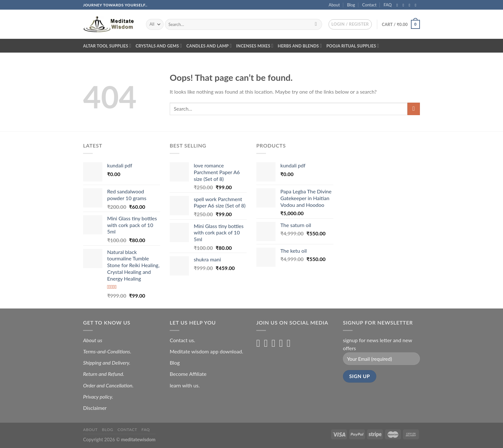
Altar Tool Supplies (107, 46)
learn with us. (185, 385)
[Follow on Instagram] (405, 5)
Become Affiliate (188, 374)
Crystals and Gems (159, 46)
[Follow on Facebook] (398, 5)
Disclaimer (95, 408)
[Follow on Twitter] (411, 5)
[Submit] (316, 24)
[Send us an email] (417, 5)
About (334, 5)
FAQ (388, 5)
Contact (369, 5)
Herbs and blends (300, 46)
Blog (351, 5)
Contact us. (182, 340)
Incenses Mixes (255, 46)
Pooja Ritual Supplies (353, 46)
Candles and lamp (209, 46)
